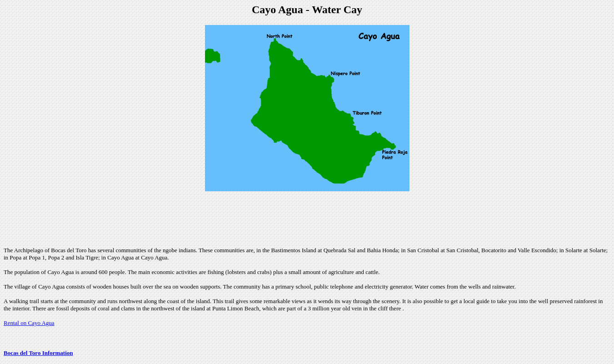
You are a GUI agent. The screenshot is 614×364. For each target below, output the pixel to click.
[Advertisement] (307, 219)
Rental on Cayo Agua (29, 323)
